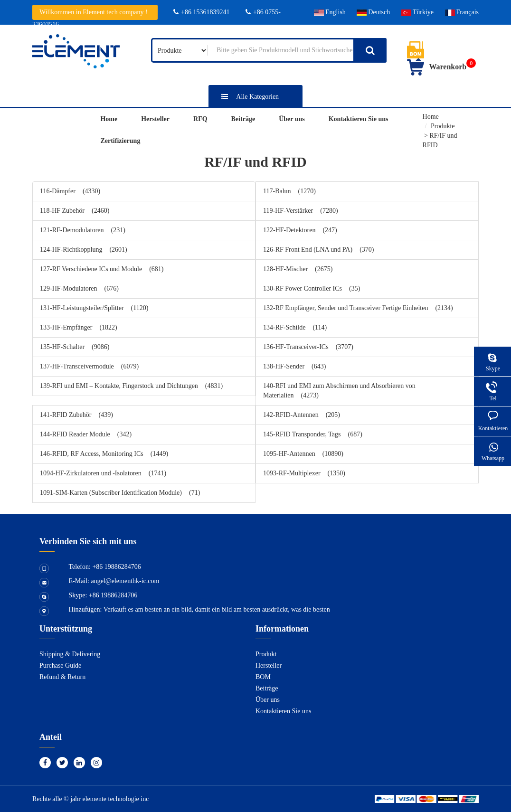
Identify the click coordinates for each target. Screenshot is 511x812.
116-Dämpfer (70, 191)
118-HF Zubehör (75, 211)
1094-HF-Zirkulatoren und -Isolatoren (103, 473)
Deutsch (373, 12)
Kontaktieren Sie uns (359, 119)
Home (109, 119)
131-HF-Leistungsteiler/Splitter (94, 308)
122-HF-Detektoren (300, 230)
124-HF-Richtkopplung (84, 250)
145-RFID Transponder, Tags (313, 434)
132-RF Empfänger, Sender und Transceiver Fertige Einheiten (358, 308)
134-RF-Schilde (295, 327)
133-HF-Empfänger (79, 327)
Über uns (292, 119)
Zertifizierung (120, 141)
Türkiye (417, 12)
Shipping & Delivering (70, 654)
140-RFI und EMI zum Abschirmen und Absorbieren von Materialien (339, 391)
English (330, 12)
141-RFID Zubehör (76, 415)
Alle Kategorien (247, 97)
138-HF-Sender (294, 366)
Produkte (443, 126)
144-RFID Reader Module (86, 434)
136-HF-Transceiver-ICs (308, 347)
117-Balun (289, 191)
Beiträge (243, 119)
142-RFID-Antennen (302, 415)
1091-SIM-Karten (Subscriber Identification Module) (120, 493)
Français (462, 12)
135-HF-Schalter (75, 347)
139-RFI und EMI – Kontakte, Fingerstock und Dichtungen (131, 386)
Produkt (266, 654)
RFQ (200, 119)
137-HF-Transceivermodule (89, 366)
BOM (263, 677)
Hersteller (155, 119)
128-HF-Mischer (298, 269)
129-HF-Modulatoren (79, 288)
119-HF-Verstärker (301, 211)
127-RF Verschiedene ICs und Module (102, 269)
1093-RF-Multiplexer (304, 473)
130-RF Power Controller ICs (312, 288)
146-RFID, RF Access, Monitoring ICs (104, 454)
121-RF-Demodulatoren (83, 230)
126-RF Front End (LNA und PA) (318, 250)
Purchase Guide (60, 666)
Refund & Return (62, 677)
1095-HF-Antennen (303, 454)
